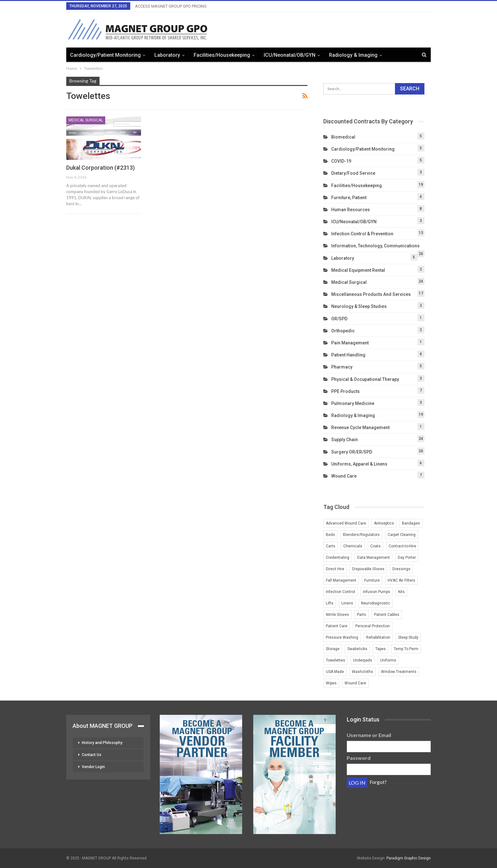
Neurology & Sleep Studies (359, 306)
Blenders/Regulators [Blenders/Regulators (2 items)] (361, 535)
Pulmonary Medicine (353, 403)
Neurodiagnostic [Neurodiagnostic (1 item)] (376, 603)
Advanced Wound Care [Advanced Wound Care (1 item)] (346, 523)
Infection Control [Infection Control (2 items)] (340, 592)
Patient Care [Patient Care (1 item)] (337, 626)
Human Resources (351, 210)
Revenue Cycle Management (360, 427)
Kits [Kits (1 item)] (401, 592)
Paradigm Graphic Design (409, 858)
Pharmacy (342, 367)
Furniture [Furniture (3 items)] (372, 580)
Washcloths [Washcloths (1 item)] (362, 672)
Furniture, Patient (349, 198)
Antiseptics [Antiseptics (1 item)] (384, 523)
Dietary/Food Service (353, 173)
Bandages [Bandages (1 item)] (411, 523)
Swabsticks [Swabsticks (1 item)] (357, 649)
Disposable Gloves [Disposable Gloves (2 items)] (368, 569)
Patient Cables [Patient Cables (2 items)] (387, 615)
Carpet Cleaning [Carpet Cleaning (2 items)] (402, 535)
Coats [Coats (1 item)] (375, 546)
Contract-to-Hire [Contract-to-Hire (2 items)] (402, 546)
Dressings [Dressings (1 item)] (401, 569)
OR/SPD (339, 319)
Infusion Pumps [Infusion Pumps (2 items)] (377, 592)
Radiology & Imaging (353, 55)
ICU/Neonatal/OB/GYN (290, 55)
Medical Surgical (86, 120)
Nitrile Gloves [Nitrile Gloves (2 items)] (337, 615)
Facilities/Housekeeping (222, 55)
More (397, 55)
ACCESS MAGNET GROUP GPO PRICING (171, 6)
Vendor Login (93, 767)
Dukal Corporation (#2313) (100, 168)
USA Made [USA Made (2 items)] (335, 672)
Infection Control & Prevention (362, 234)
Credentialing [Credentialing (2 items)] (338, 558)
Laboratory (167, 55)
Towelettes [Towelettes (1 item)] (336, 660)
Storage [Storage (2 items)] (333, 649)
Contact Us (92, 755)
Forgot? (378, 782)
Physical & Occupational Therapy (365, 379)
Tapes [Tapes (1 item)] (381, 649)
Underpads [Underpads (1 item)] (363, 660)
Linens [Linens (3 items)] (347, 603)
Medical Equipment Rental (358, 270)
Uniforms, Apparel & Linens (359, 464)
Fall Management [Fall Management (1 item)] (341, 580)
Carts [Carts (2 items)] (331, 546)
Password (359, 758)
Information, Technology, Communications (375, 246)
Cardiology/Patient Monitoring (105, 55)
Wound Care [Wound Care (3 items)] (355, 683)
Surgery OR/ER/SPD (352, 452)
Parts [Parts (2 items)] (361, 615)
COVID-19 (341, 161)
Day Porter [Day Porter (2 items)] (407, 558)
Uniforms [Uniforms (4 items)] (388, 660)
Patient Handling (348, 355)
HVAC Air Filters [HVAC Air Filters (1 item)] (401, 580)
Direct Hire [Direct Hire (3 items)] (335, 569)
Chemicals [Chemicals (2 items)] (353, 546)
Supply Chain (345, 440)
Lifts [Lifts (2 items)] (330, 603)
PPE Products (345, 391)
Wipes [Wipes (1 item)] (331, 683)
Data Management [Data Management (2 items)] (374, 558)
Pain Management (350, 343)
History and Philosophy (102, 743)
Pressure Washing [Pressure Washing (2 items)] (342, 637)
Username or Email (369, 735)
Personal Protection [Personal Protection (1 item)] (373, 626)
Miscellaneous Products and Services (371, 294)
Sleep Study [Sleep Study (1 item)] (408, 637)
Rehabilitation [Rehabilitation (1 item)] (378, 637)
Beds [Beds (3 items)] (330, 535)
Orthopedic (343, 331)
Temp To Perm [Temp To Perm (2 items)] (406, 649)
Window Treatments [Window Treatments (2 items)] (399, 672)
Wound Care (344, 476)
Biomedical (343, 137)
